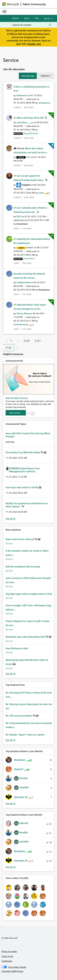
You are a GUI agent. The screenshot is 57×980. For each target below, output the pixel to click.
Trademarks (7, 961)
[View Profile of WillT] (28, 157)
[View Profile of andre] (41, 193)
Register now (34, 44)
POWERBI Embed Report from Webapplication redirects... (24, 470)
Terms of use (7, 956)
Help (37, 18)
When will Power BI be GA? (31, 118)
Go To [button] (47, 18)
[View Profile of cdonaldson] (22, 122)
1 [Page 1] (11, 341)
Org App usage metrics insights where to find (29, 594)
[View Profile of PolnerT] (30, 247)
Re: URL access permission (19, 716)
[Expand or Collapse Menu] (4, 12)
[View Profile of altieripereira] (44, 103)
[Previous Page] (5, 341)
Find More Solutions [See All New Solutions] (11, 674)
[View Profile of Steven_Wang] (23, 313)
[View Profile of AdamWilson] (29, 258)
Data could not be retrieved (20, 539)
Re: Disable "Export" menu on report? (25, 735)
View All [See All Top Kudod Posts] (11, 740)
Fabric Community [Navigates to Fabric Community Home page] (34, 4)
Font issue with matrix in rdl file (22, 487)
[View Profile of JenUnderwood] (21, 324)
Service (9, 543)
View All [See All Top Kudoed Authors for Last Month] (11, 867)
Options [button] (45, 76)
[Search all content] (32, 25)
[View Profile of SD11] (19, 216)
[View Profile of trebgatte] (26, 185)
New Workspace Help (17, 648)
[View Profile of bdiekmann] (22, 95)
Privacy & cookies (9, 951)
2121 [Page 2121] (38, 341)
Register (16, 18)
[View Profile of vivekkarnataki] (23, 282)
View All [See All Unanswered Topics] (11, 519)
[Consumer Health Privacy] (29, 971)
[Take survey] (16, 413)
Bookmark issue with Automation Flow (26, 637)
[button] (28, 76)
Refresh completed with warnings (23, 567)
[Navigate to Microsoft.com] (11, 4)
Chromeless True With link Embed (23, 452)
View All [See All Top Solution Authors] (11, 803)
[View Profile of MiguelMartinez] (31, 133)
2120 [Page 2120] (27, 341)
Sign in (27, 18)
